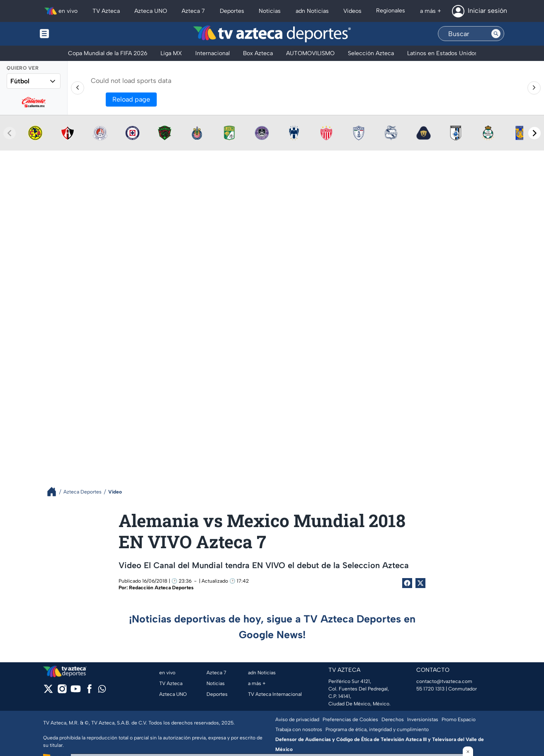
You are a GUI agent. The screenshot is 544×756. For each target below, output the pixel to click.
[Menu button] (73, 34)
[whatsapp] (102, 691)
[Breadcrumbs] (55, 492)
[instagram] (62, 692)
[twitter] (48, 692)
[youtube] (76, 692)
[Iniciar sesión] (480, 11)
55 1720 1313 (430, 689)
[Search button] (496, 34)
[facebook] (89, 692)
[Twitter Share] (420, 583)
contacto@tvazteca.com (444, 681)
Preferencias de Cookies (350, 720)
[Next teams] (534, 133)
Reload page (131, 99)
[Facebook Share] (407, 583)
